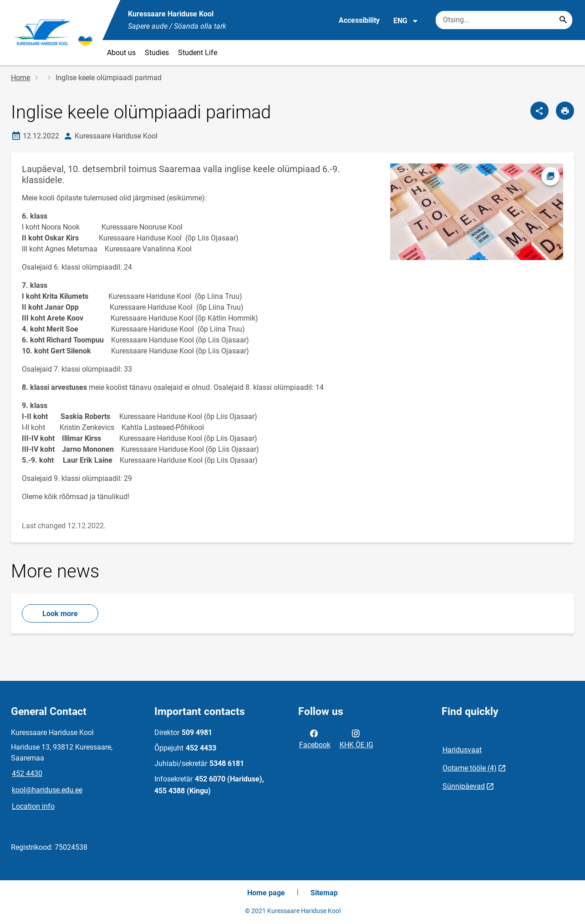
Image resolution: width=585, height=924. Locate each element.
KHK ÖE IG (356, 738)
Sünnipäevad (464, 786)
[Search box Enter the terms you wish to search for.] (504, 20)
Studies (157, 53)
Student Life (198, 53)
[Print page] (565, 111)
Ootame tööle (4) (470, 768)
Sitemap (324, 893)
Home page (266, 893)
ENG (406, 21)
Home (20, 78)
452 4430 (27, 773)
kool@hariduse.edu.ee (47, 790)
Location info (33, 806)
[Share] (539, 111)
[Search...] (563, 20)
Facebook (315, 738)
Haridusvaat (462, 750)
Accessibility (359, 20)
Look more (60, 614)
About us (121, 53)
